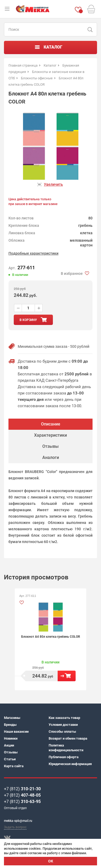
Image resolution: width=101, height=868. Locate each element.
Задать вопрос (15, 827)
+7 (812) (22, 789)
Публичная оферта (64, 757)
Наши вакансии (16, 732)
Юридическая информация (70, 764)
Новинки (11, 738)
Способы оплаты (62, 732)
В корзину (67, 676)
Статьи (10, 759)
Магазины (12, 718)
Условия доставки (63, 725)
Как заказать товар (64, 718)
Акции (9, 745)
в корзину (28, 320)
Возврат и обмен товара (68, 738)
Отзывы (11, 752)
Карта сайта (14, 766)
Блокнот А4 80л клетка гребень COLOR (51, 637)
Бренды (10, 725)
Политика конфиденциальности (66, 748)
